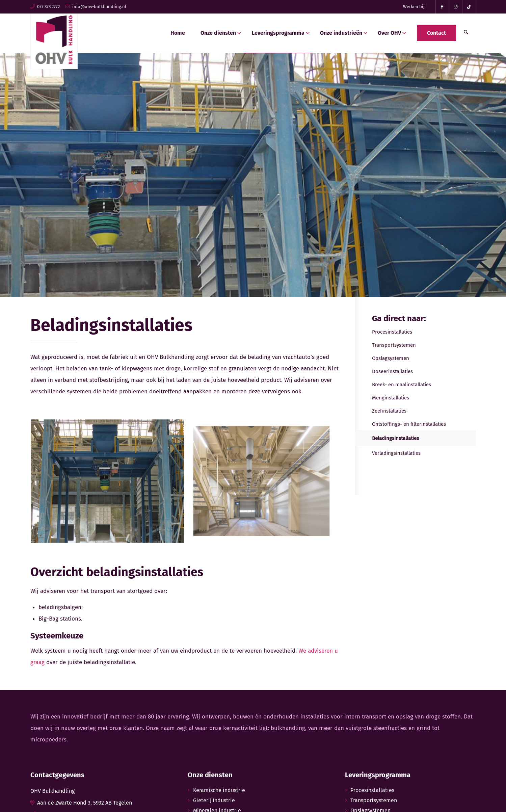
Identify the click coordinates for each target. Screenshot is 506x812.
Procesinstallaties (392, 332)
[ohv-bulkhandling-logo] (54, 38)
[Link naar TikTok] (469, 7)
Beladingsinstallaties (395, 438)
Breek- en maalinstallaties (402, 385)
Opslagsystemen (391, 358)
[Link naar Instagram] (456, 7)
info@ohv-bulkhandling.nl (99, 7)
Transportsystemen (394, 345)
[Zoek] (466, 33)
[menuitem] (414, 7)
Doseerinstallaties (392, 371)
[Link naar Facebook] (442, 7)
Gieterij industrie (214, 800)
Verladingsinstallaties (396, 453)
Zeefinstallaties (389, 411)
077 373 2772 (48, 7)
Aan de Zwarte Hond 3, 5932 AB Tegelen (85, 803)
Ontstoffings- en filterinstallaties (409, 424)
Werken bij (414, 7)
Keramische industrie (219, 790)
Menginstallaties (391, 398)
